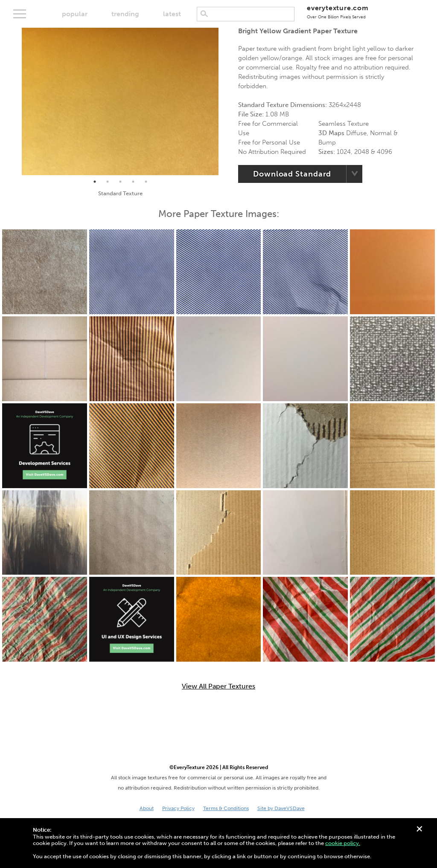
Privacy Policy (178, 808)
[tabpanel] (120, 101)
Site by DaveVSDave (281, 808)
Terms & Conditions (226, 808)
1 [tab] (95, 182)
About (147, 808)
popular (75, 14)
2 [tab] (108, 182)
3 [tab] (120, 182)
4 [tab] (133, 182)
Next (225, 101)
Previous (15, 101)
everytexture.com (338, 12)
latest (172, 14)
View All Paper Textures (218, 686)
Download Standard (292, 174)
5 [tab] (146, 182)
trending (125, 14)
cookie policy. (343, 843)
